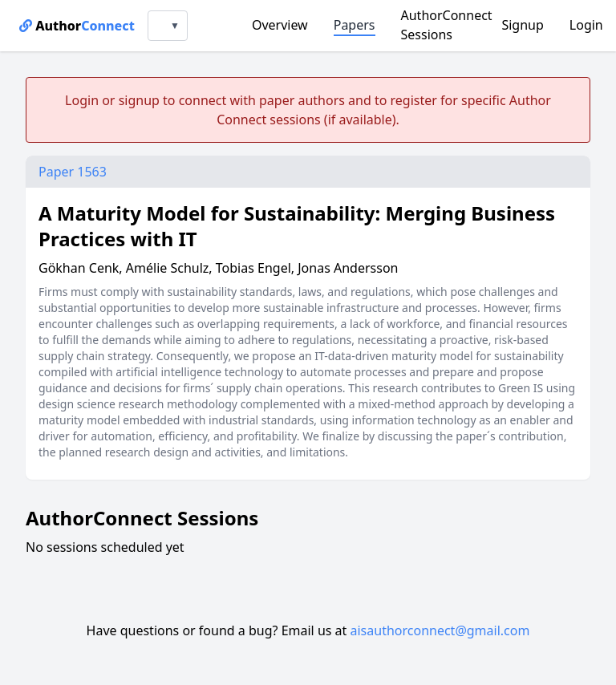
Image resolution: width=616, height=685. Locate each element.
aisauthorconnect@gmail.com (440, 630)
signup (139, 100)
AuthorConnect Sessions (447, 25)
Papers (355, 25)
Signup (522, 25)
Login (586, 25)
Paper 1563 (73, 172)
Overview (280, 25)
